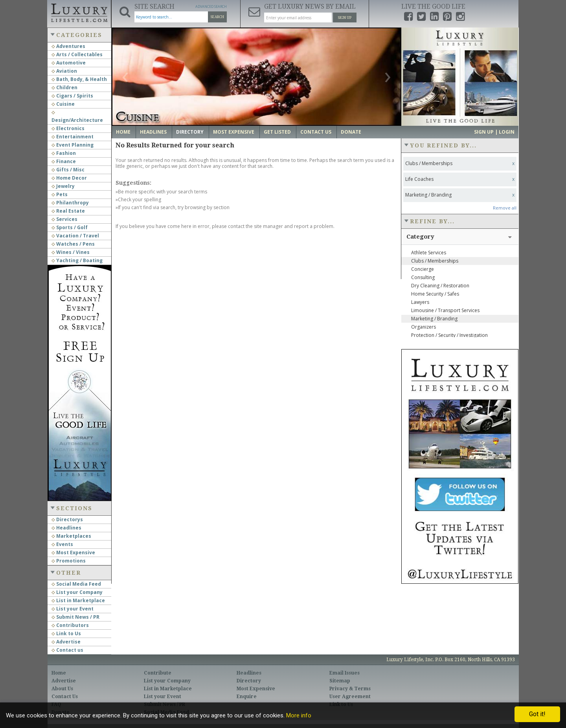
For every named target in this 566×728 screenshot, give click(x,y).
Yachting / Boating (77, 260)
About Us (62, 689)
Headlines (66, 528)
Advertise (66, 642)
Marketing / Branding (434, 319)
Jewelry (63, 186)
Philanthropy (70, 203)
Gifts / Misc (68, 170)
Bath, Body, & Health (79, 79)
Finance (64, 161)
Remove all (505, 208)
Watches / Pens (73, 244)
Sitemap (340, 681)
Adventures (68, 46)
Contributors (70, 625)
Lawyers (420, 302)
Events (62, 544)
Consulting (423, 277)
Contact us (67, 650)
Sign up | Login (494, 132)
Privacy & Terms (350, 689)
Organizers (424, 327)
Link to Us (66, 633)
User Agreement (350, 697)
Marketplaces (71, 536)
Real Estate (68, 211)
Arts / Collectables (77, 54)
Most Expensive (73, 552)
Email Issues (345, 673)
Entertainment (73, 137)
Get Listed (277, 132)
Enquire (247, 697)
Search (217, 17)
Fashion (64, 153)
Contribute (158, 673)
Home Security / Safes (435, 294)
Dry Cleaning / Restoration (440, 286)
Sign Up (345, 18)
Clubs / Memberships (435, 261)
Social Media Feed (76, 584)
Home (123, 132)
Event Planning (73, 145)
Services (64, 219)
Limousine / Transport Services (445, 310)
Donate (351, 132)
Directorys (67, 519)
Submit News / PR (75, 617)
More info (299, 715)
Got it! (537, 714)
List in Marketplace (78, 600)
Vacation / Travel (75, 236)
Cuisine (63, 104)
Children (64, 87)
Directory (190, 132)
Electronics (68, 128)
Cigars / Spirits (72, 96)
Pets (60, 194)
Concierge (423, 269)
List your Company (77, 592)
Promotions (69, 561)
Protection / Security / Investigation (449, 335)
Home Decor (69, 178)
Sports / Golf (70, 227)
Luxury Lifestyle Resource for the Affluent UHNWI (79, 12)
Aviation (64, 71)
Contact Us (316, 132)
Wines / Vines (71, 252)
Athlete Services (429, 253)
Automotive (69, 63)
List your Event (73, 609)
